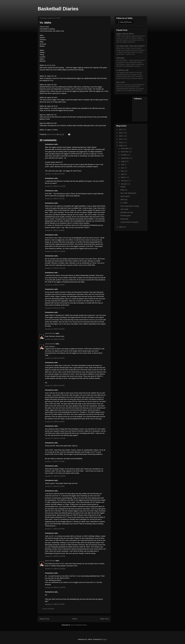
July (123, 165)
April (123, 174)
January (124, 184)
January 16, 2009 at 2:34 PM (55, 285)
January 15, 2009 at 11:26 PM (55, 186)
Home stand (125, 196)
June (123, 168)
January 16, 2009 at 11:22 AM (55, 268)
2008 (121, 227)
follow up (124, 190)
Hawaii (123, 187)
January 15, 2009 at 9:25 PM (55, 174)
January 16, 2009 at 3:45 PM (55, 358)
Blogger (104, 639)
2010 (121, 142)
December (125, 148)
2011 (121, 139)
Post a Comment (48, 609)
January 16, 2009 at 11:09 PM (55, 438)
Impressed (124, 219)
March (123, 177)
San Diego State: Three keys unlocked (130, 46)
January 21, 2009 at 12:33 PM (55, 556)
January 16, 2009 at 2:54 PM (55, 308)
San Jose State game (128, 193)
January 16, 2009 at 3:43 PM (55, 339)
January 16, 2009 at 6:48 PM (55, 422)
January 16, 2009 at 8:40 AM (55, 230)
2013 (121, 133)
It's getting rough (122, 70)
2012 (121, 136)
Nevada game (126, 216)
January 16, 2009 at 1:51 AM (55, 199)
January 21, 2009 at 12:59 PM (55, 569)
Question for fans (127, 212)
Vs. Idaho (124, 203)
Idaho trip (124, 200)
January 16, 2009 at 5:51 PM (55, 385)
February (124, 181)
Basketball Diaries (58, 9)
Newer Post (44, 619)
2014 (121, 129)
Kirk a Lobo (121, 82)
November (125, 152)
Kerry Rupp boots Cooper (130, 206)
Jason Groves (50, 333)
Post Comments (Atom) (79, 625)
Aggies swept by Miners (125, 34)
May (123, 171)
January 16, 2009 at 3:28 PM (55, 329)
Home (75, 619)
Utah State (124, 209)
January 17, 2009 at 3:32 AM (55, 461)
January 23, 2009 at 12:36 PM (55, 587)
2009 (121, 146)
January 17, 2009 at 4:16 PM (55, 486)
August (124, 161)
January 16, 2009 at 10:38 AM (55, 251)
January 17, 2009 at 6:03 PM (55, 529)
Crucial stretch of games (129, 222)
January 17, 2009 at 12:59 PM (55, 476)
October (124, 155)
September (125, 158)
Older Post (104, 619)
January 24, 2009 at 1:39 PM (55, 604)
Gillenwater (120, 58)
